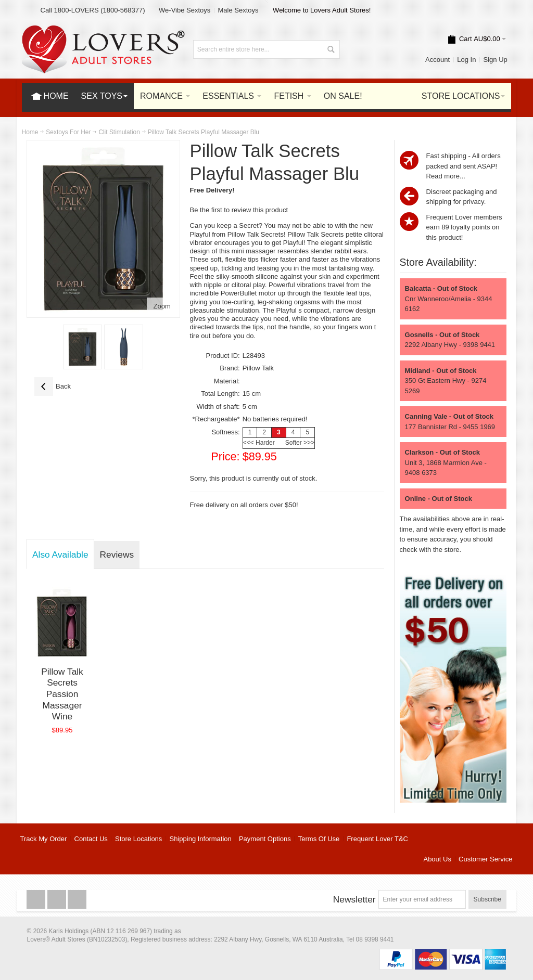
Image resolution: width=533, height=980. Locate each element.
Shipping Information (201, 839)
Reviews (117, 555)
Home (30, 132)
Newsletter (354, 899)
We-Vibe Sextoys (185, 10)
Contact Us (91, 839)
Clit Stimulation (119, 132)
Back (53, 386)
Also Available (60, 555)
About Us (437, 859)
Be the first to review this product (239, 210)
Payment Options (265, 839)
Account (437, 60)
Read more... (446, 176)
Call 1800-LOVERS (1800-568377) (93, 10)
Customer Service (485, 859)
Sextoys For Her (68, 132)
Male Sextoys (238, 10)
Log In (466, 60)
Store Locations (138, 839)
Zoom (162, 306)
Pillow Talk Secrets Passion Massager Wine (62, 694)
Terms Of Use (319, 839)
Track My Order (44, 839)
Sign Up (496, 60)
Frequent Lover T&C (377, 839)
